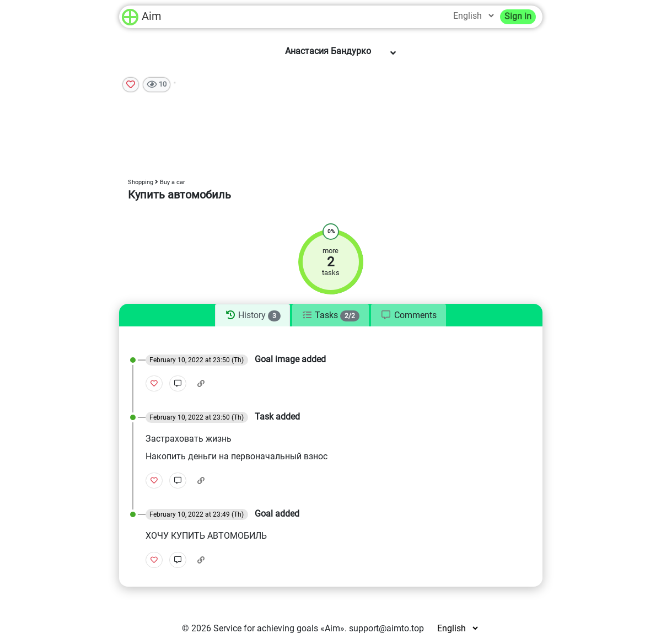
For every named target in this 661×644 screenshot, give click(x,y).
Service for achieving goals (266, 628)
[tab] (252, 315)
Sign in (518, 16)
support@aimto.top (386, 628)
